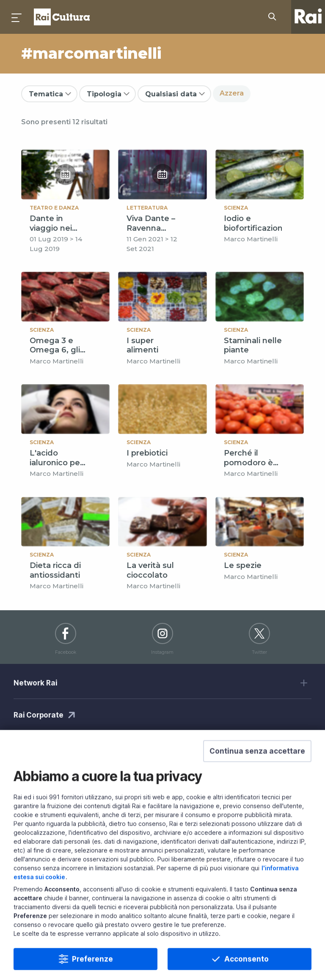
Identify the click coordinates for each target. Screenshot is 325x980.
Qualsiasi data (171, 94)
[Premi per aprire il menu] (17, 17)
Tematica (46, 94)
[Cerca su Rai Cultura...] (275, 17)
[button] (257, 770)
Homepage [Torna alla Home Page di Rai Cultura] (62, 17)
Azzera (232, 93)
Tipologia (104, 94)
